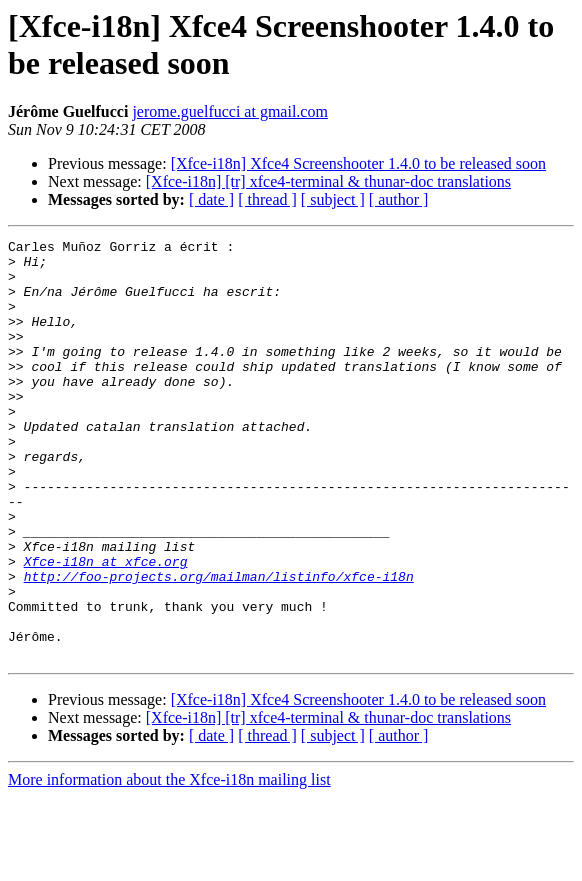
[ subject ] (333, 199)
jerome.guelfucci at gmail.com (229, 111)
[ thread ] (267, 199)
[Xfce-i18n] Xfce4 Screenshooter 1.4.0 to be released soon (358, 163)
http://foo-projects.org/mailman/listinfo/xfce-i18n (219, 645)
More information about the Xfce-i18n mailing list (169, 863)
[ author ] (399, 199)
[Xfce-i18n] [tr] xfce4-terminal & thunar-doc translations (328, 181)
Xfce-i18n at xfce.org (106, 627)
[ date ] (211, 199)
